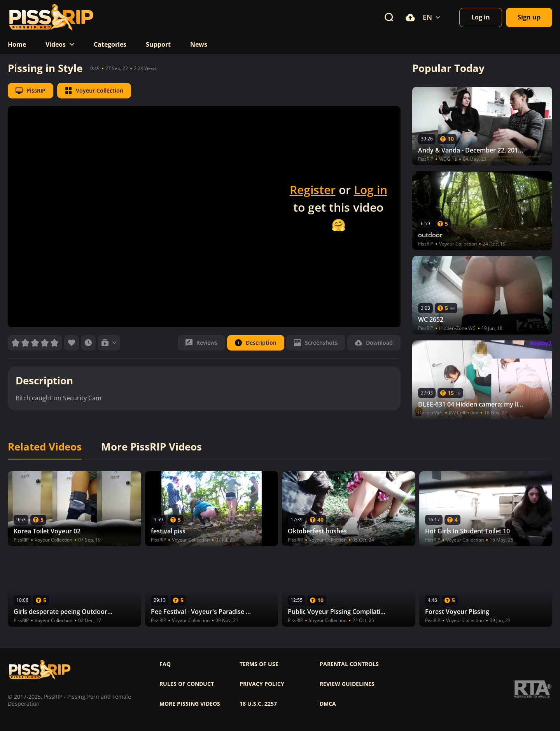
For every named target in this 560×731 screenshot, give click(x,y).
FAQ (165, 664)
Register (313, 190)
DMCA (328, 704)
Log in (371, 190)
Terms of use (259, 664)
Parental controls (349, 664)
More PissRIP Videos (151, 447)
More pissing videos (190, 704)
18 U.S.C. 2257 (258, 704)
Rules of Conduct (187, 684)
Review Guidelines (347, 684)
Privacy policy (262, 684)
